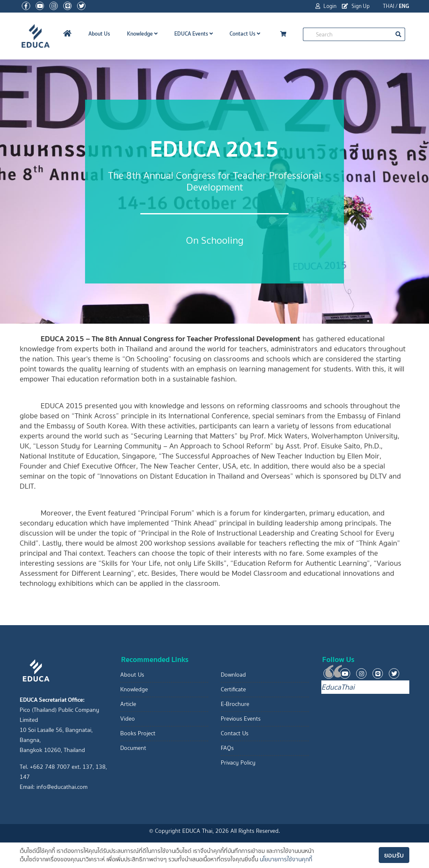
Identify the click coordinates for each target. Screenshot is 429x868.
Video (128, 719)
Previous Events (241, 719)
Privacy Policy (238, 763)
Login (326, 6)
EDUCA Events (194, 34)
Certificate (233, 689)
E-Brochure (235, 704)
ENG (404, 6)
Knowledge (142, 34)
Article (128, 704)
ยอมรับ (394, 855)
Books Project (138, 733)
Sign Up (356, 6)
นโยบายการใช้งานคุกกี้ (286, 859)
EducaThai (338, 687)
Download (233, 675)
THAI (389, 6)
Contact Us (245, 34)
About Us (99, 34)
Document (133, 748)
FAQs (227, 748)
